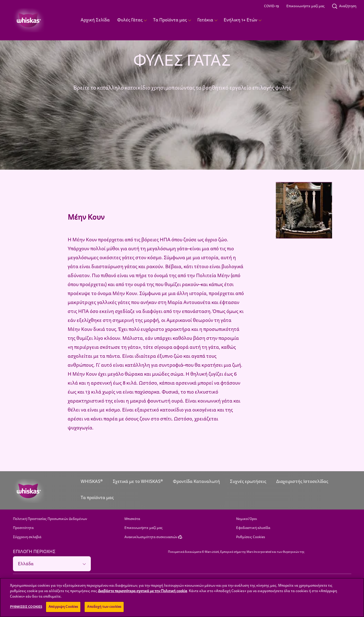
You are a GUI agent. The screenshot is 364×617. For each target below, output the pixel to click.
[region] (182, 597)
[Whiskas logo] (39, 491)
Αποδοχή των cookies (104, 607)
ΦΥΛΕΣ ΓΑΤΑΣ (182, 61)
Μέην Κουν (86, 217)
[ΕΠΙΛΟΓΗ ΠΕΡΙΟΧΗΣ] (52, 564)
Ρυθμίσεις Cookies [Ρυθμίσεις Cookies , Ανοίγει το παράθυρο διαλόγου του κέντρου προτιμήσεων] (26, 607)
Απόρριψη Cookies (63, 607)
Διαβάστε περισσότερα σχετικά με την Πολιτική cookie (143, 591)
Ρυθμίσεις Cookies (251, 537)
